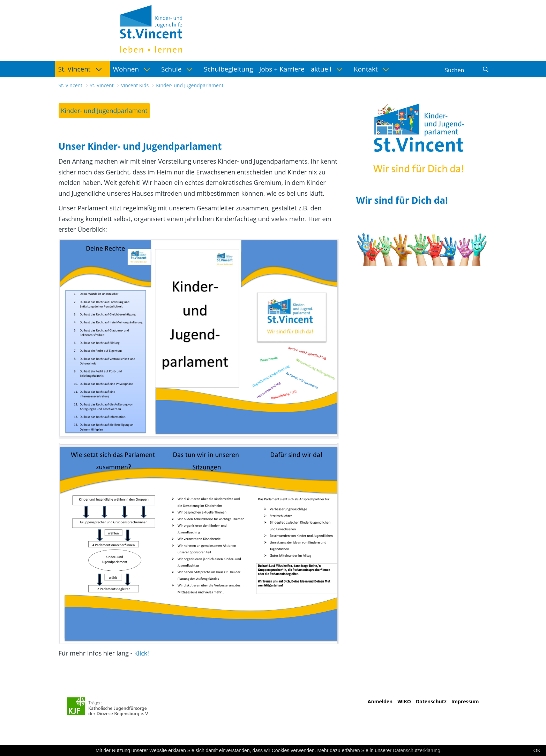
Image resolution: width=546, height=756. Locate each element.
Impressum (465, 701)
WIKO (404, 701)
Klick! (141, 653)
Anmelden (380, 701)
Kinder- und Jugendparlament (190, 85)
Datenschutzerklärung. (417, 750)
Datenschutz (431, 701)
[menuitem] (83, 69)
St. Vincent (71, 85)
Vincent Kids (135, 85)
